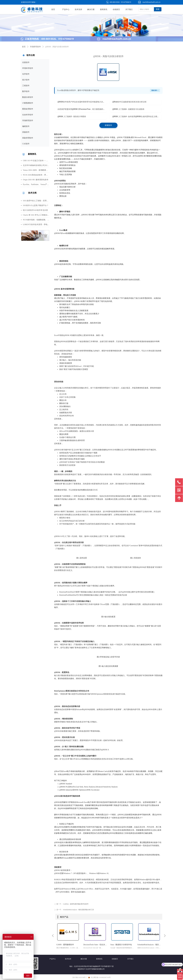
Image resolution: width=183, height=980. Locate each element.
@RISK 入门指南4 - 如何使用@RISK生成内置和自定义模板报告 (137, 116)
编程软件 (26, 126)
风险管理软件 (28, 138)
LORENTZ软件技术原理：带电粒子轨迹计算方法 (36, 225)
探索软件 (108, 125)
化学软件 (26, 74)
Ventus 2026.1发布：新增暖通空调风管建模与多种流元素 (36, 170)
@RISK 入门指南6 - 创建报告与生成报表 (128, 109)
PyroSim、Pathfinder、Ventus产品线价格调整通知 (36, 184)
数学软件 (26, 91)
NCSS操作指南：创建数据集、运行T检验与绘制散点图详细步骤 (36, 220)
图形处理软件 (28, 109)
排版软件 (26, 132)
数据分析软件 (28, 97)
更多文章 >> (155, 90)
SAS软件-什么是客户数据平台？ (36, 205)
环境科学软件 (28, 68)
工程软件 (26, 86)
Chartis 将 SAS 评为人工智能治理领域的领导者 (36, 215)
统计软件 (26, 80)
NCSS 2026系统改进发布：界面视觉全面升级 (36, 175)
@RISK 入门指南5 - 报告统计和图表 (72, 116)
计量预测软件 (28, 103)
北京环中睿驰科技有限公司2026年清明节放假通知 (36, 165)
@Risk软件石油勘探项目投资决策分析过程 (129, 102)
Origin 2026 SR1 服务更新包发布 (36, 180)
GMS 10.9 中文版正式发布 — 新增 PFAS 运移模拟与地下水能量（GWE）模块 (36, 161)
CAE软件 (26, 144)
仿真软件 (26, 62)
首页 (24, 47)
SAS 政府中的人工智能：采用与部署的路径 (36, 201)
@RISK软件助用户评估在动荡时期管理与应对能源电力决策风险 (82, 102)
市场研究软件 (28, 121)
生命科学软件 (28, 115)
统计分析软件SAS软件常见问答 (35, 210)
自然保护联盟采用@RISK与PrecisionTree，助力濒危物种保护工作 (82, 109)
